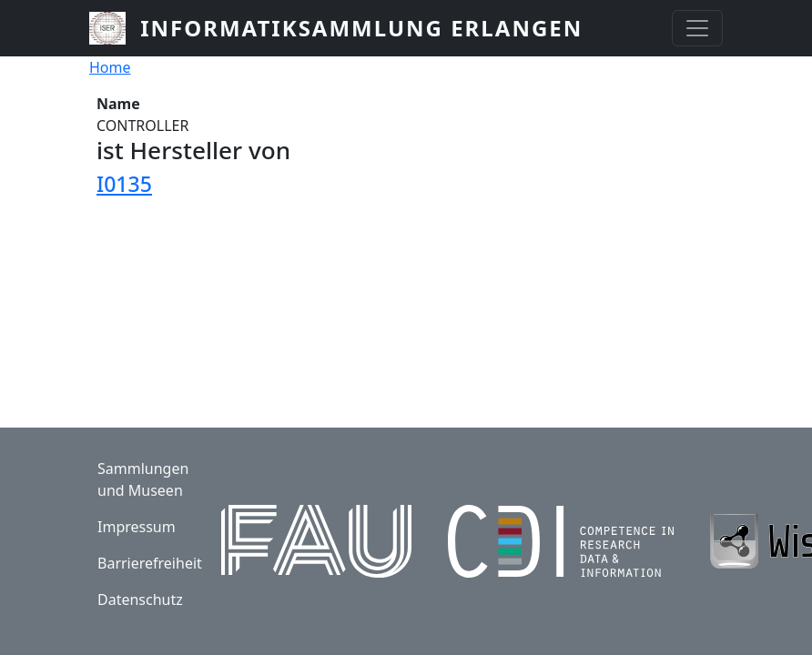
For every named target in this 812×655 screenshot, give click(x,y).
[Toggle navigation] (697, 28)
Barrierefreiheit (150, 563)
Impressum (137, 527)
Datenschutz (140, 600)
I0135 (124, 184)
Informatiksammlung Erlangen (361, 28)
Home (110, 67)
